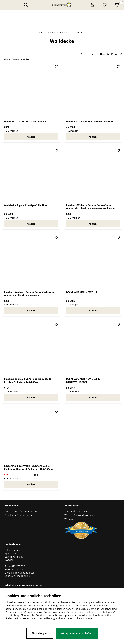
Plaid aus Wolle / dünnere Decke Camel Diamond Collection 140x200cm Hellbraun (90, 207)
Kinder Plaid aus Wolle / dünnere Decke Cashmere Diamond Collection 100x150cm (28, 467)
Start (41, 32)
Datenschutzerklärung (42, 618)
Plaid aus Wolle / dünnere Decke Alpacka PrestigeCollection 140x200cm (28, 380)
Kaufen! (93, 137)
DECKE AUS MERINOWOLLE (82, 292)
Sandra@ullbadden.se (18, 576)
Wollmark (70, 519)
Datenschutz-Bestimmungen (21, 511)
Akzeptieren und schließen (77, 633)
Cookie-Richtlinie (82, 618)
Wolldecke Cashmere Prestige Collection (89, 121)
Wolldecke (78, 32)
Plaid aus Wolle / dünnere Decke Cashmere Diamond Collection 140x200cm (29, 294)
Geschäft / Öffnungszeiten (19, 515)
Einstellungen (40, 633)
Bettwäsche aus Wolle (58, 32)
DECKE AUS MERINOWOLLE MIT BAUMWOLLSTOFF (84, 380)
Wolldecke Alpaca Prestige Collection (25, 205)
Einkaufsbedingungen (77, 511)
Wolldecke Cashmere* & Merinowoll (25, 121)
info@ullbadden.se (24, 573)
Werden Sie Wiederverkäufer (81, 515)
